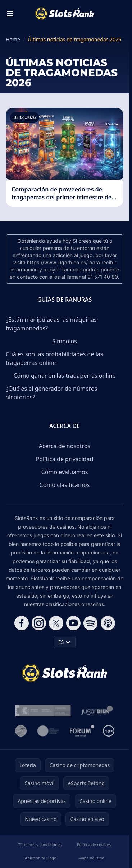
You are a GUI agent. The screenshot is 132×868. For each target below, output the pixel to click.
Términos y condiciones (40, 844)
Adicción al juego (40, 858)
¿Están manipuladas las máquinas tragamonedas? (51, 324)
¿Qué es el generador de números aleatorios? (51, 393)
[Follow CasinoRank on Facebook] (22, 623)
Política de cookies (94, 844)
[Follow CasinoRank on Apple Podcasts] (108, 623)
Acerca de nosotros (65, 446)
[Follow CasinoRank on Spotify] (91, 623)
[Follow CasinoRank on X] (56, 623)
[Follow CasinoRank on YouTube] (73, 623)
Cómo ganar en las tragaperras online (64, 376)
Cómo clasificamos (65, 485)
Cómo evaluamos (65, 472)
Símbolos (65, 341)
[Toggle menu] (10, 14)
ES (65, 642)
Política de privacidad (65, 459)
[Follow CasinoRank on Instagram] (39, 623)
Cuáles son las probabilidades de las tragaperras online (54, 358)
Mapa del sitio (91, 858)
